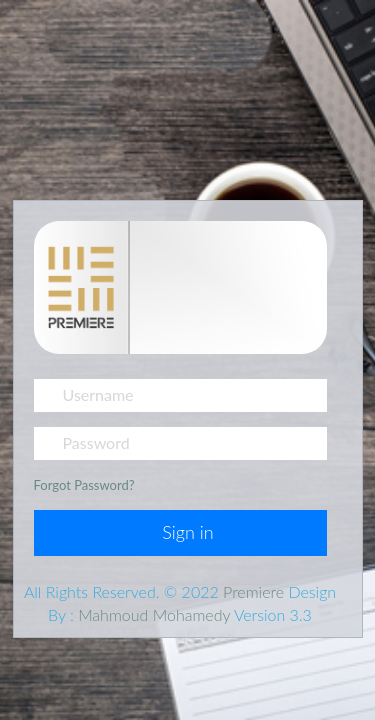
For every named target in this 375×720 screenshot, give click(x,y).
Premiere (255, 591)
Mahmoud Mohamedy (154, 614)
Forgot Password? (84, 485)
